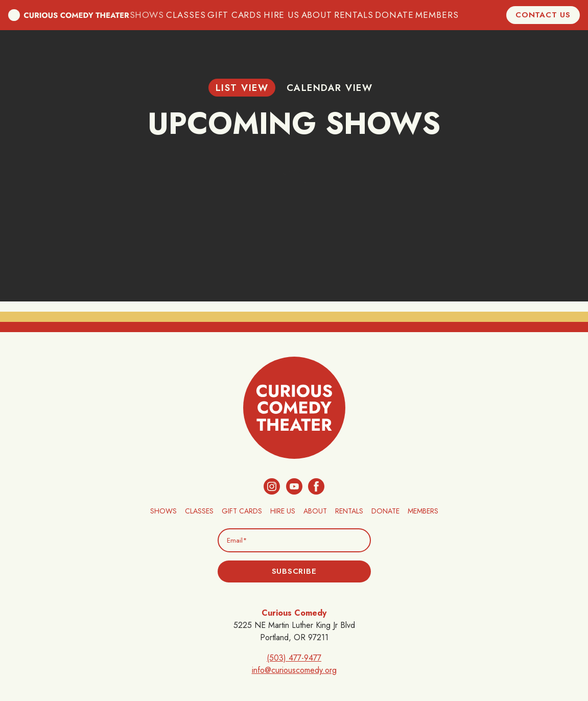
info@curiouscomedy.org (294, 670)
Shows (155, 15)
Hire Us (282, 15)
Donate (391, 15)
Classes (192, 15)
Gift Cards (238, 15)
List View (242, 88)
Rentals (352, 15)
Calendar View (330, 88)
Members (431, 15)
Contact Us (543, 15)
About (317, 15)
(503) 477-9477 (294, 658)
